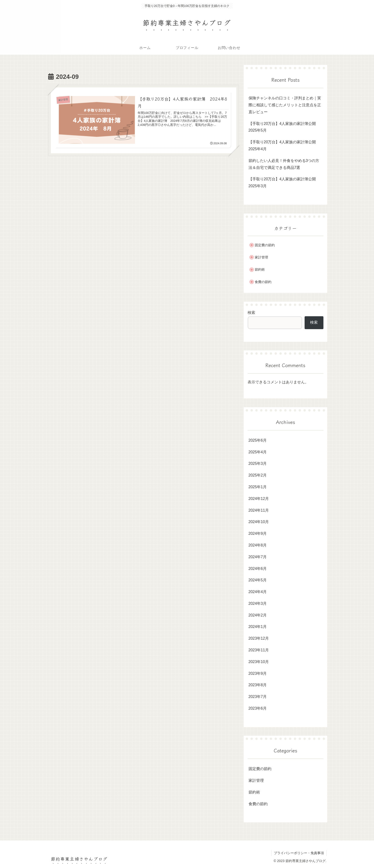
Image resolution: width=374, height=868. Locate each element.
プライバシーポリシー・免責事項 (299, 853)
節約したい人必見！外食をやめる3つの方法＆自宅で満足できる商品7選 (284, 164)
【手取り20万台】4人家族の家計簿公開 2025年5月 (284, 127)
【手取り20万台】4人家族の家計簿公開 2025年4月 (284, 145)
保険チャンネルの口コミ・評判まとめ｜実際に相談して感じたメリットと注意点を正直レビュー (285, 105)
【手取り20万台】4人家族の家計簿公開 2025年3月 (284, 182)
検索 (251, 313)
